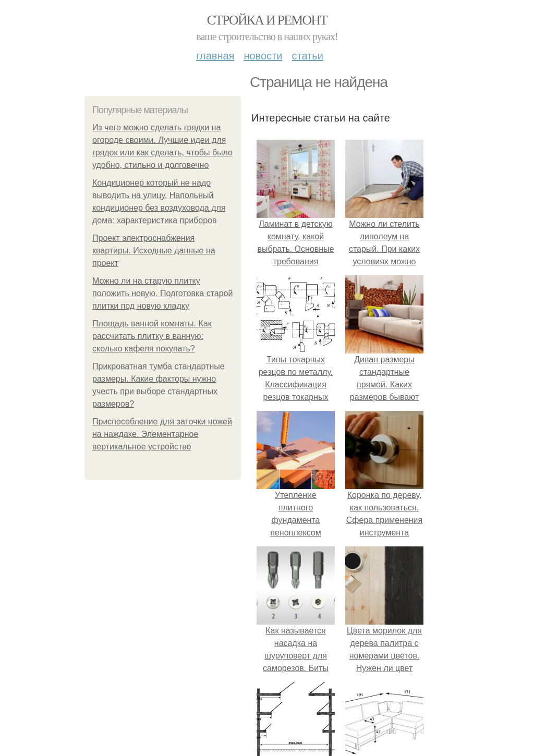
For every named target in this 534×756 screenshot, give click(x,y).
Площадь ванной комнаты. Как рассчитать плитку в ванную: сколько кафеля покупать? (152, 336)
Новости (263, 56)
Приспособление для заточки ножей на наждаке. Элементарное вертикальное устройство (162, 434)
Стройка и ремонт (267, 20)
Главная (215, 56)
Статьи (307, 56)
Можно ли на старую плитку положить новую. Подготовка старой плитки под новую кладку (162, 293)
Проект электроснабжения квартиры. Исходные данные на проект (154, 251)
